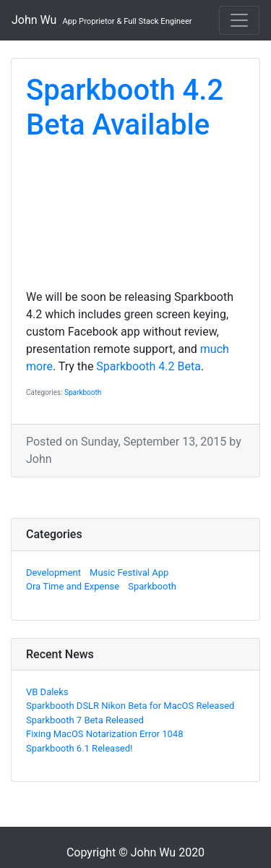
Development (53, 573)
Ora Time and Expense (73, 586)
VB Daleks (47, 692)
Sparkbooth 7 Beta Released (85, 720)
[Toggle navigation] (239, 20)
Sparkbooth (83, 392)
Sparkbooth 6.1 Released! (79, 748)
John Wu (102, 20)
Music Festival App (129, 573)
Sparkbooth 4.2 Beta (149, 366)
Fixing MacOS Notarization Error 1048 (104, 734)
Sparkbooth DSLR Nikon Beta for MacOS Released (130, 706)
